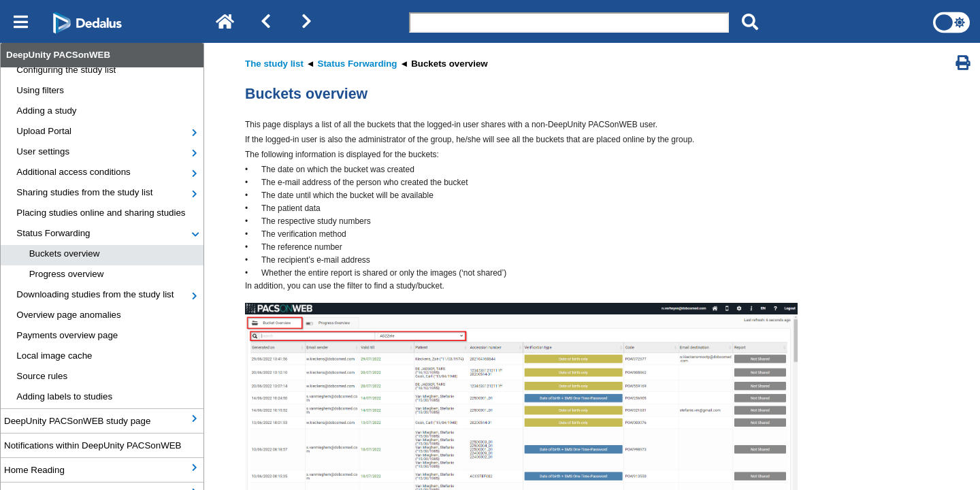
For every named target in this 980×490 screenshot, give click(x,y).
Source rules (42, 376)
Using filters (40, 90)
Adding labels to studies (64, 396)
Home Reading (34, 470)
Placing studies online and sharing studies (101, 213)
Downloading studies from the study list (95, 294)
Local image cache (54, 356)
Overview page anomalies (68, 315)
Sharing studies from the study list (84, 192)
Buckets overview (65, 254)
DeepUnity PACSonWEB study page (77, 421)
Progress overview (67, 274)
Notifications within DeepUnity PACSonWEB (93, 445)
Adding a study (46, 111)
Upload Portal (44, 131)
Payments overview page (67, 335)
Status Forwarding (53, 233)
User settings (43, 151)
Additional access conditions (73, 172)
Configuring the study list (66, 70)
